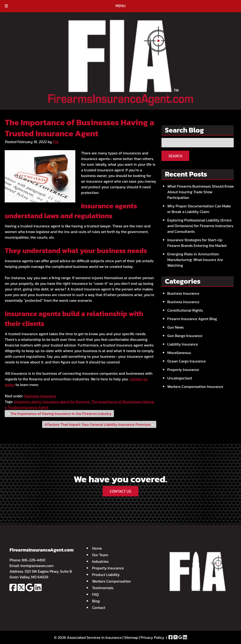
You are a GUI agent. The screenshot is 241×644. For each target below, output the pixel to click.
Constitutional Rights (185, 310)
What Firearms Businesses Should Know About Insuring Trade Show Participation (201, 192)
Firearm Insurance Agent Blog (192, 319)
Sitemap (131, 637)
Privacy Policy (152, 637)
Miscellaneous (179, 353)
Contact (99, 608)
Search (175, 156)
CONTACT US (120, 491)
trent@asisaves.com (37, 566)
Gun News (176, 327)
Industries (100, 561)
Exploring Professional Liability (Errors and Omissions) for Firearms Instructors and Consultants (200, 226)
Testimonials (103, 588)
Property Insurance (183, 370)
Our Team (100, 555)
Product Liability (106, 575)
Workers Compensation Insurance (195, 386)
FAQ (95, 594)
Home (97, 548)
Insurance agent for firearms (66, 402)
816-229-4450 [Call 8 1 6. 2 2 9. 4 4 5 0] (34, 560)
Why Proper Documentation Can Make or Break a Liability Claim (199, 209)
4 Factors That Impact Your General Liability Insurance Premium (98, 424)
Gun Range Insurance (185, 336)
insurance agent (27, 402)
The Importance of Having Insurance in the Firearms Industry (61, 414)
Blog (96, 601)
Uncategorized (180, 378)
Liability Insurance (183, 344)
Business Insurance (40, 396)
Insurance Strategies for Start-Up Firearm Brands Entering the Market (197, 243)
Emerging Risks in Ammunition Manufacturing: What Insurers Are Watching (195, 260)
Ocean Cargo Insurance (187, 361)
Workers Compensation (111, 581)
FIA (56, 142)
